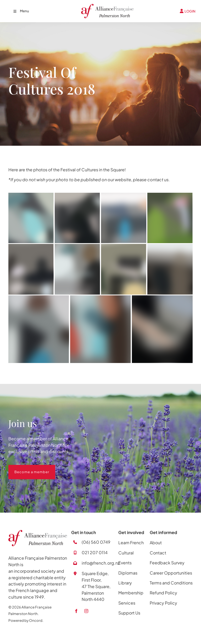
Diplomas (128, 573)
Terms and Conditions (171, 583)
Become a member (26, 468)
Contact (158, 553)
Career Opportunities (171, 573)
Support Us (129, 613)
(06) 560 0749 (96, 542)
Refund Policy (163, 593)
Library (125, 583)
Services (127, 603)
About (156, 543)
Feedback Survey (167, 563)
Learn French (131, 543)
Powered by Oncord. (26, 620)
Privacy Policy (163, 603)
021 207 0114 (95, 552)
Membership (131, 593)
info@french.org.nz (101, 563)
